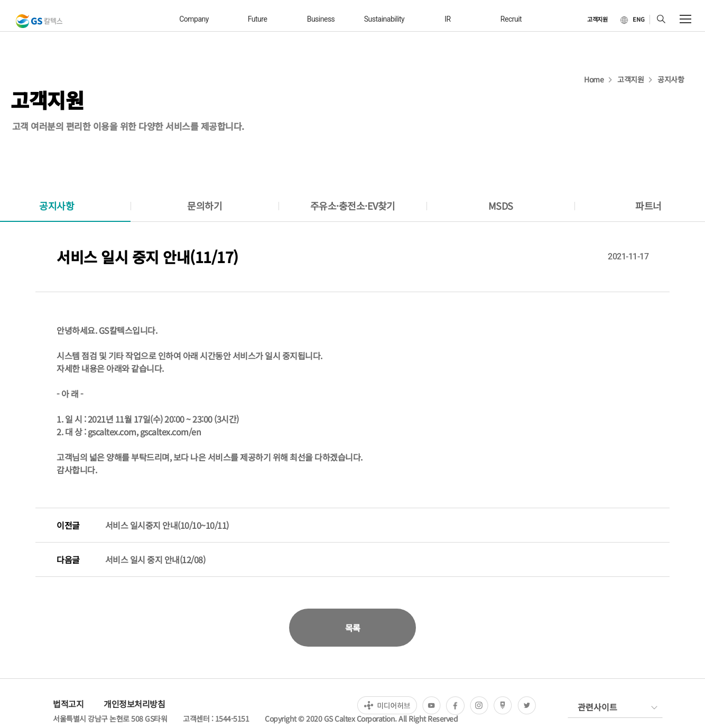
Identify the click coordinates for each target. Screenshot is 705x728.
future (258, 19)
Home (594, 79)
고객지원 (630, 79)
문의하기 (205, 206)
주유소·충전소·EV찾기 (353, 206)
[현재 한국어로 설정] (633, 20)
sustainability (384, 19)
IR (447, 19)
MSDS (501, 206)
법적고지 (68, 704)
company (194, 19)
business (321, 19)
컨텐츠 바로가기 (0, 0)
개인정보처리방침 (134, 704)
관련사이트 (597, 707)
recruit (511, 19)
